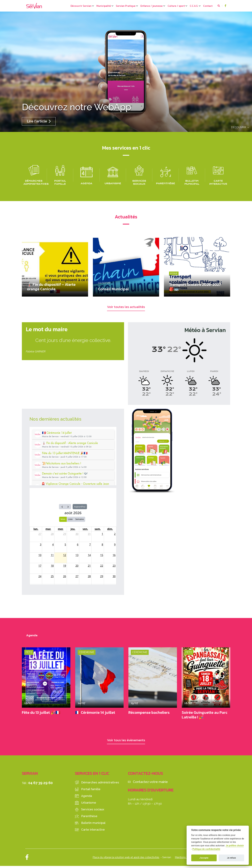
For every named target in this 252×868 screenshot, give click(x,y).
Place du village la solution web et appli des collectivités (126, 859)
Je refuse (232, 858)
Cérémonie (87, 653)
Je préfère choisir (235, 846)
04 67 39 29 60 (40, 785)
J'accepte (204, 858)
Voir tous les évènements (126, 741)
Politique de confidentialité (206, 849)
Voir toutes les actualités (126, 307)
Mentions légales (185, 859)
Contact (208, 6)
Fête (29, 653)
